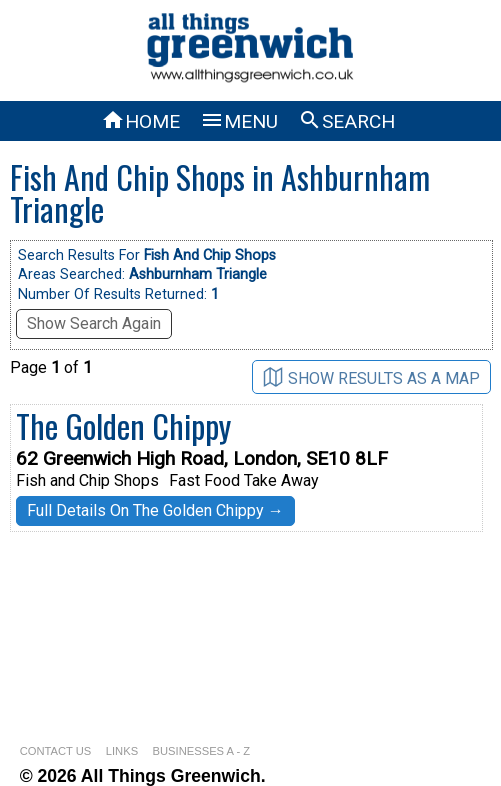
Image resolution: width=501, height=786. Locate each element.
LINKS (122, 751)
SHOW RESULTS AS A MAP (371, 377)
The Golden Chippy (123, 425)
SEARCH (346, 121)
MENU (239, 121)
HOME (140, 121)
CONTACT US (56, 751)
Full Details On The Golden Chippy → (155, 510)
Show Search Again (94, 323)
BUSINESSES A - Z (202, 751)
